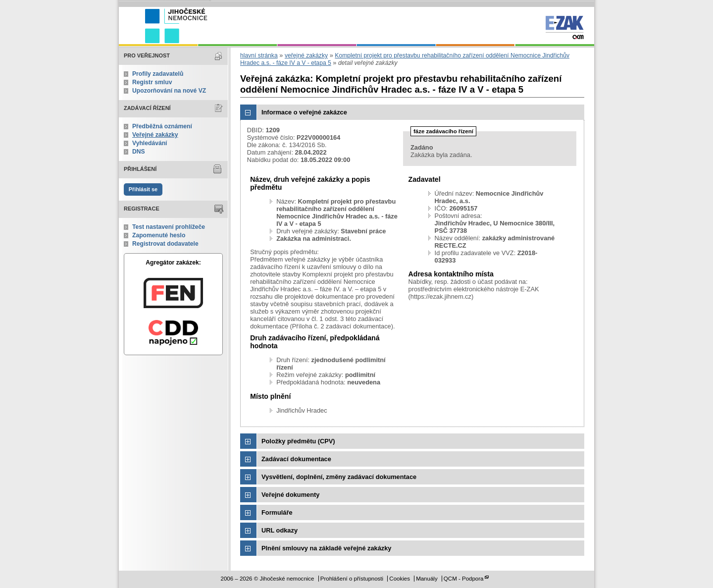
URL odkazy (280, 530)
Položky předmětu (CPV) (298, 441)
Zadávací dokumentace (296, 459)
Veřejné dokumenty (290, 495)
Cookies (400, 579)
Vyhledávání (150, 143)
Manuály (427, 579)
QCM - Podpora (464, 579)
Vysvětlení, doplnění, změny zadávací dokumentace (339, 477)
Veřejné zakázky (155, 135)
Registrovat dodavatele (165, 244)
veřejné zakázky (306, 55)
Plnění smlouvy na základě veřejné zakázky (326, 548)
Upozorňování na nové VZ (169, 91)
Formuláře (277, 512)
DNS (139, 152)
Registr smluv (152, 82)
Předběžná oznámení (162, 126)
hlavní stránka (259, 55)
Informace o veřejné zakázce (304, 112)
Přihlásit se (143, 189)
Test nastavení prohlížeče (169, 227)
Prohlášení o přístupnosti (352, 579)
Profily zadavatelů (158, 74)
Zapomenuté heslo (159, 235)
